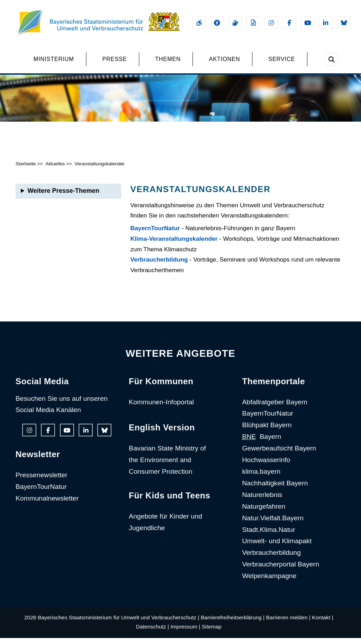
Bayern (262, 443)
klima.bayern (261, 477)
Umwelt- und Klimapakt (277, 547)
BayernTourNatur (155, 234)
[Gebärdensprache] (235, 23)
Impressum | (185, 633)
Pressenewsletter (41, 481)
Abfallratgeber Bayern (275, 408)
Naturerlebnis (262, 501)
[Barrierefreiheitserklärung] (199, 23)
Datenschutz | (153, 633)
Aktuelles (55, 170)
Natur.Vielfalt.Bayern (273, 524)
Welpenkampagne (269, 582)
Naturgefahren (264, 512)
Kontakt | (323, 624)
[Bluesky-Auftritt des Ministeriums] (344, 23)
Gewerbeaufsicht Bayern (279, 455)
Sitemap (212, 633)
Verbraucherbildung (159, 266)
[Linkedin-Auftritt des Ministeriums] (326, 23)
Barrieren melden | (288, 624)
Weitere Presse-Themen (63, 197)
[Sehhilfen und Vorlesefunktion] (217, 23)
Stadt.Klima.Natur (269, 536)
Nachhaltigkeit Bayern (275, 489)
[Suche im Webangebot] (331, 59)
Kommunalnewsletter (47, 505)
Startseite (26, 170)
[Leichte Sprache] (253, 23)
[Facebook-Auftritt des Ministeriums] (289, 23)
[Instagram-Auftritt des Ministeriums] (271, 23)
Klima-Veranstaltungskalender (174, 245)
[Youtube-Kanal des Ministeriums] (307, 23)
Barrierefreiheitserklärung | (233, 624)
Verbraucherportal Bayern (281, 571)
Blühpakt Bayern (267, 431)
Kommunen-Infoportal (161, 408)
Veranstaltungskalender (99, 170)
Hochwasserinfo (266, 466)
